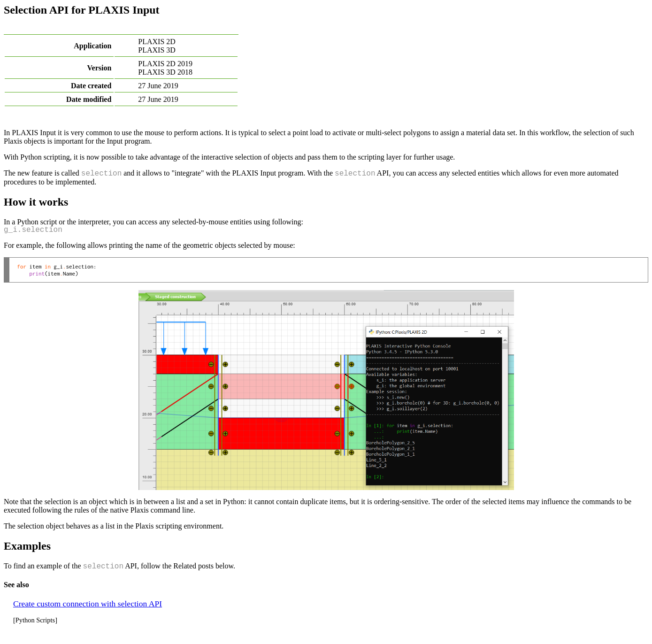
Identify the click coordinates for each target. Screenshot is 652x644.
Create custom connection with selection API (88, 604)
